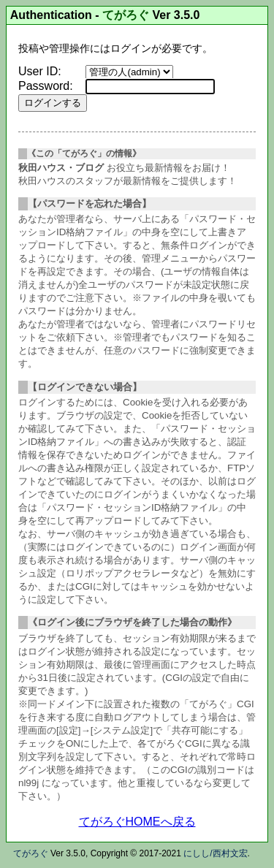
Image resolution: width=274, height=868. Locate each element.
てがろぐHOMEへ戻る (137, 822)
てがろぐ (126, 15)
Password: (46, 86)
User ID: (40, 71)
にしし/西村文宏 (215, 853)
